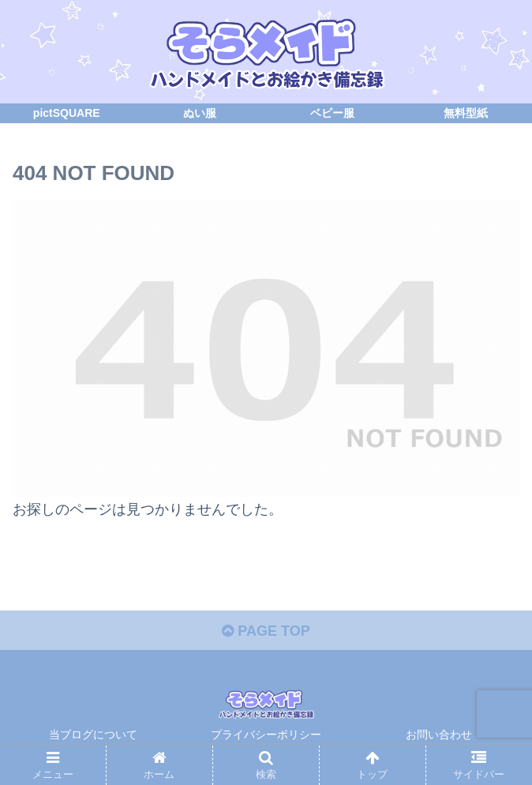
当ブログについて (99, 734)
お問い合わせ (439, 734)
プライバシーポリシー (266, 734)
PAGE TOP (266, 631)
